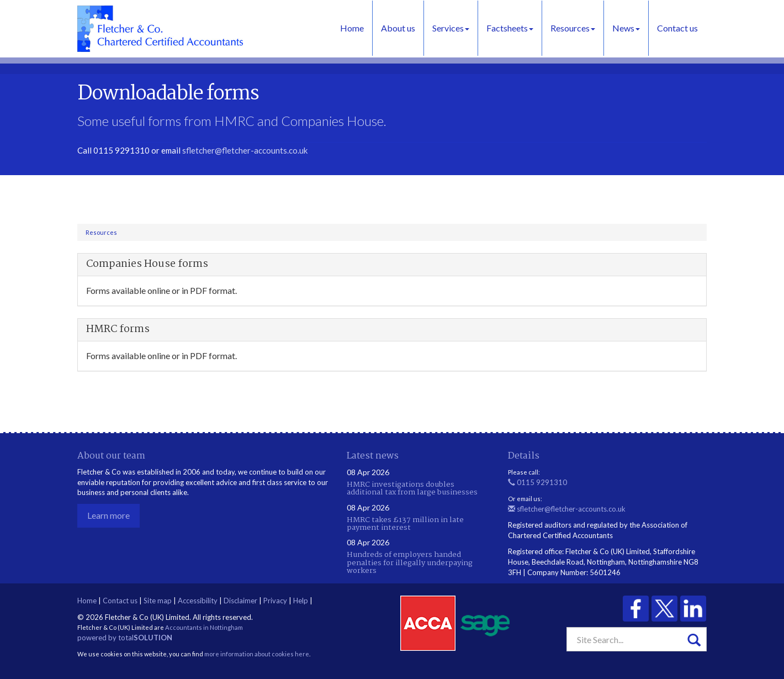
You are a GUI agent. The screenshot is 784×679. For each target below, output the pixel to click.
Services (451, 28)
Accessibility (198, 601)
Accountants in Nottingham (204, 627)
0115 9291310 (537, 482)
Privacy (275, 601)
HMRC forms (118, 329)
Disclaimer (240, 601)
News (626, 28)
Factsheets (510, 28)
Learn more (108, 515)
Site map (158, 601)
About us (398, 28)
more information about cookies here (257, 654)
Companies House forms (147, 264)
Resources (573, 28)
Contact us (677, 28)
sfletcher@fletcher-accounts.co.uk (245, 150)
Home (352, 28)
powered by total (125, 638)
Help (301, 601)
